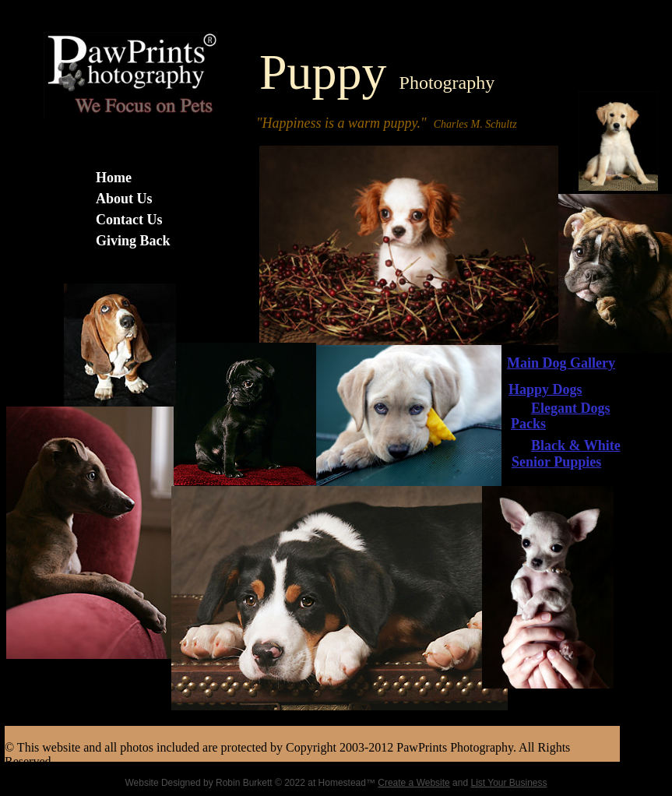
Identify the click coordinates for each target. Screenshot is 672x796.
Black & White (576, 446)
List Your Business (508, 783)
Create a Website (414, 783)
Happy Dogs (545, 389)
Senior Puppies (556, 462)
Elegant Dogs (571, 408)
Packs (528, 424)
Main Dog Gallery (561, 363)
